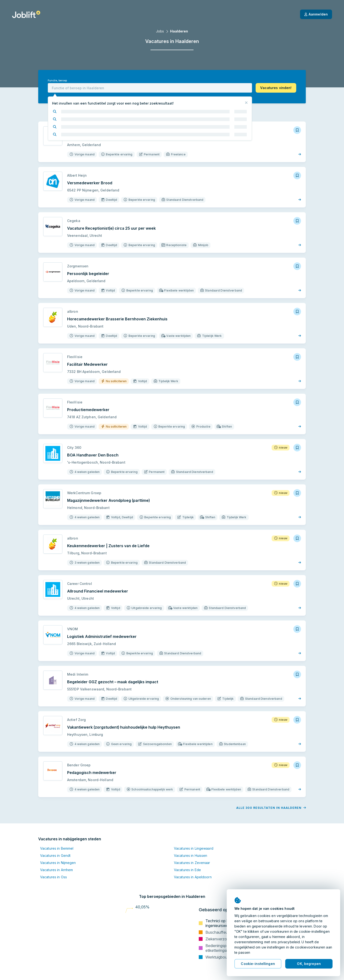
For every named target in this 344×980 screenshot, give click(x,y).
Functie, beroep (57, 81)
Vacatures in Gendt (55, 856)
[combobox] (150, 88)
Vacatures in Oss (54, 877)
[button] (276, 88)
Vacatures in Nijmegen (58, 863)
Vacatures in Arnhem (56, 870)
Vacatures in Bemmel (57, 848)
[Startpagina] (26, 14)
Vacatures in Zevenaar (192, 863)
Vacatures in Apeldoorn (193, 877)
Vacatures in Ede (187, 870)
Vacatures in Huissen (191, 856)
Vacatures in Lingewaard (194, 848)
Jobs (160, 31)
